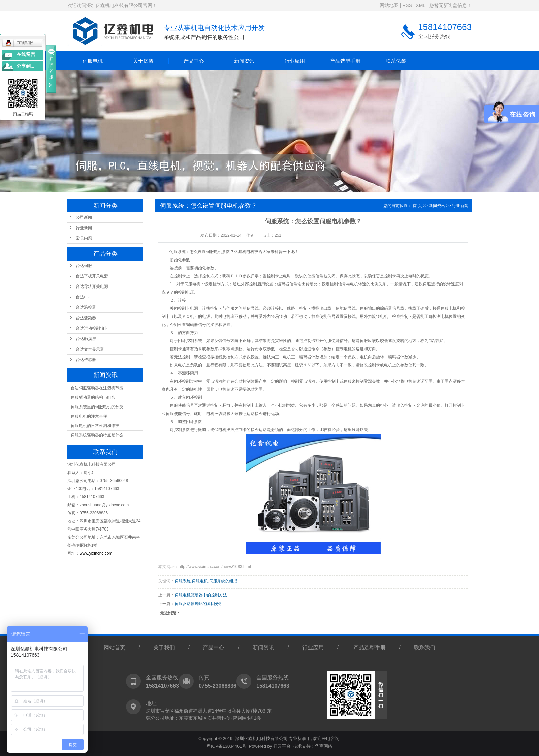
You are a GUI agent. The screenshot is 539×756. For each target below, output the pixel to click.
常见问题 (84, 238)
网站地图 (389, 5)
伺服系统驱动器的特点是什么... (99, 435)
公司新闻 (84, 217)
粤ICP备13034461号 (227, 746)
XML (420, 5)
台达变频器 (86, 318)
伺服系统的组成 (223, 581)
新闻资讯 (244, 61)
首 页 (417, 206)
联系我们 (424, 648)
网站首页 (115, 648)
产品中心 (194, 61)
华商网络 (324, 746)
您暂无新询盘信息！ (450, 5)
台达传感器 (86, 360)
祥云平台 (282, 746)
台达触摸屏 (86, 339)
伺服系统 (183, 581)
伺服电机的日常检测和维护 (95, 426)
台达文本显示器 (90, 349)
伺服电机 (93, 61)
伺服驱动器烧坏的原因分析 (199, 604)
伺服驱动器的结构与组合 (93, 397)
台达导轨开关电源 (92, 286)
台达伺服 (84, 266)
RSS (407, 5)
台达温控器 (86, 307)
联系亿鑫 (396, 61)
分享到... (25, 66)
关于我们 (164, 648)
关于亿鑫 (143, 61)
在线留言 (26, 54)
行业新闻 (84, 228)
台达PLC (84, 297)
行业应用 (295, 61)
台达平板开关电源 (92, 276)
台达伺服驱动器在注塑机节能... (99, 388)
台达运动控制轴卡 (92, 328)
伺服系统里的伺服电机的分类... (99, 407)
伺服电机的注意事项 (89, 416)
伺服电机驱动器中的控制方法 (201, 595)
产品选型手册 (345, 61)
